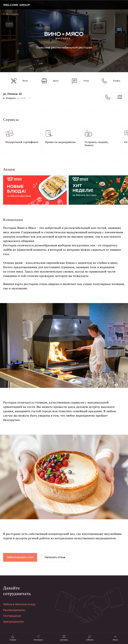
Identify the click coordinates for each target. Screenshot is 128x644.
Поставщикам (12, 616)
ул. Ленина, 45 (12, 94)
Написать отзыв (55, 557)
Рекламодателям (14, 610)
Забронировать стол (20, 557)
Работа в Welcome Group (19, 604)
